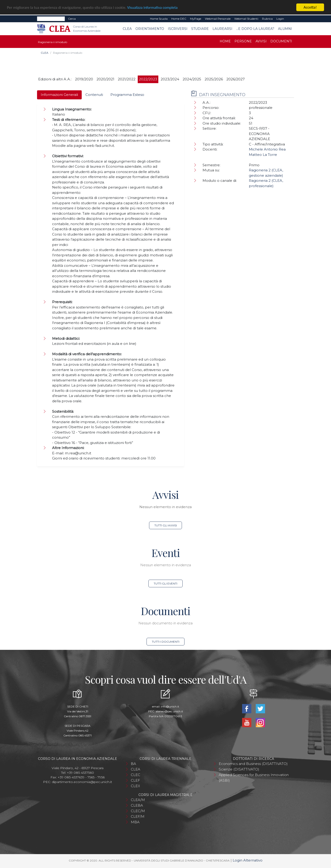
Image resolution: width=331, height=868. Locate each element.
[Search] (51, 19)
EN (290, 19)
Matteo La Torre (263, 155)
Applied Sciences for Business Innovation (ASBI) (254, 778)
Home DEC (179, 19)
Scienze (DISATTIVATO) (239, 769)
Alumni (285, 29)
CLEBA (137, 805)
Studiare (200, 29)
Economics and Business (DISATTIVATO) (253, 764)
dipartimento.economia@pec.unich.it (82, 782)
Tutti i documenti (166, 642)
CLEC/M (138, 811)
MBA (135, 822)
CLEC (136, 775)
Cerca (72, 19)
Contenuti (94, 95)
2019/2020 (84, 79)
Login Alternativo (248, 860)
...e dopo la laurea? (255, 29)
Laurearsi (222, 29)
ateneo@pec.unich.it (169, 711)
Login (280, 19)
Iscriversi (178, 29)
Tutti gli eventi (165, 583)
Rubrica (267, 19)
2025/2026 (214, 79)
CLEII (135, 786)
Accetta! (310, 7)
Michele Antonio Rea (267, 149)
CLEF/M (138, 816)
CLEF (135, 780)
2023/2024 (170, 79)
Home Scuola (159, 19)
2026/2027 (236, 79)
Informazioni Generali (59, 95)
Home (225, 41)
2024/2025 (192, 79)
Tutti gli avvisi (166, 525)
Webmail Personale (218, 19)
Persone (243, 41)
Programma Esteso (127, 95)
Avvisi (261, 41)
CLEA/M (138, 800)
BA (133, 764)
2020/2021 (105, 79)
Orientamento (150, 29)
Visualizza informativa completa (153, 8)
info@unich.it (170, 706)
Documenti (281, 41)
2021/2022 (127, 79)
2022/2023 (148, 79)
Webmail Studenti (246, 19)
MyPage (196, 19)
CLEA (127, 29)
